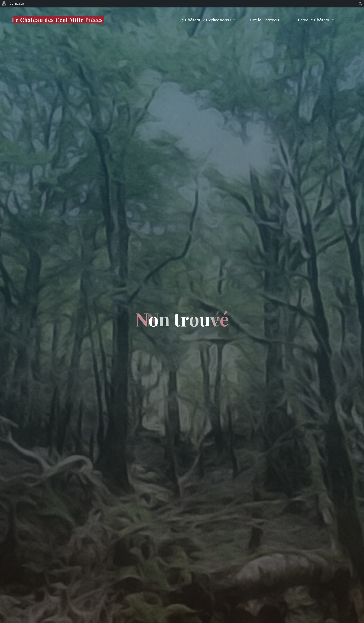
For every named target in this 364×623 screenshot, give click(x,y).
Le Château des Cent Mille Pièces (57, 20)
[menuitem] (4, 4)
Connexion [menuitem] (17, 4)
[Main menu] (349, 20)
